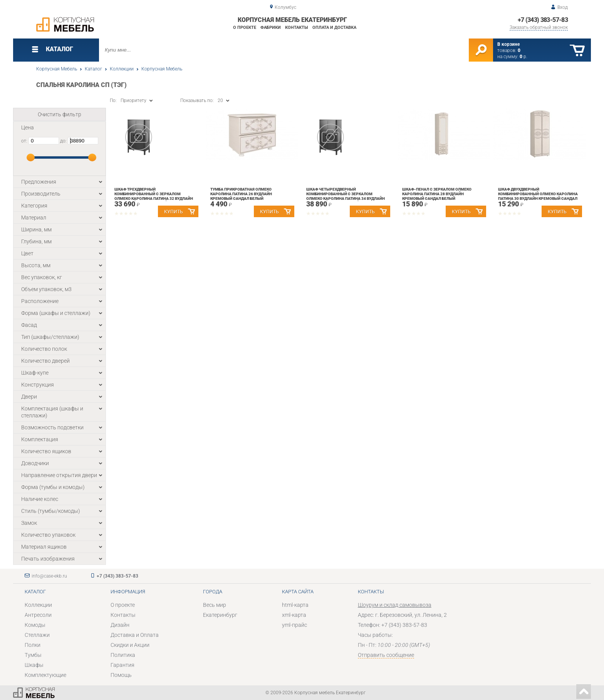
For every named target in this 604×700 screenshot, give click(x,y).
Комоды (35, 625)
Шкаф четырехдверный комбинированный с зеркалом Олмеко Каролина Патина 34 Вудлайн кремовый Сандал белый (346, 196)
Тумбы (33, 655)
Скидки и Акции (130, 645)
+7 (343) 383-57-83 (543, 20)
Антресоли (38, 615)
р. (523, 57)
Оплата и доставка (334, 28)
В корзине (508, 44)
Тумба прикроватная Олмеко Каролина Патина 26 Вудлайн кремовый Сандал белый (241, 194)
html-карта (295, 605)
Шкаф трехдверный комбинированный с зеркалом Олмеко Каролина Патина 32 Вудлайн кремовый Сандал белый (154, 196)
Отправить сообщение (386, 655)
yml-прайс (294, 625)
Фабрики (271, 28)
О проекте (245, 28)
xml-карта (294, 615)
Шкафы (34, 665)
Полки (33, 645)
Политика (123, 655)
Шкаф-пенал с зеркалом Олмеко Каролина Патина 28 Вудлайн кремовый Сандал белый (437, 194)
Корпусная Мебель (57, 69)
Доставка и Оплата (135, 635)
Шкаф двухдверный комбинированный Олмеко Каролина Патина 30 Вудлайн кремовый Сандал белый (538, 196)
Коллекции (122, 69)
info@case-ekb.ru (49, 576)
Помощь (121, 675)
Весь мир (215, 605)
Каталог (93, 69)
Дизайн (120, 625)
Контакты (297, 28)
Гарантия (122, 665)
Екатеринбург (220, 615)
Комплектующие (45, 675)
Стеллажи (37, 635)
